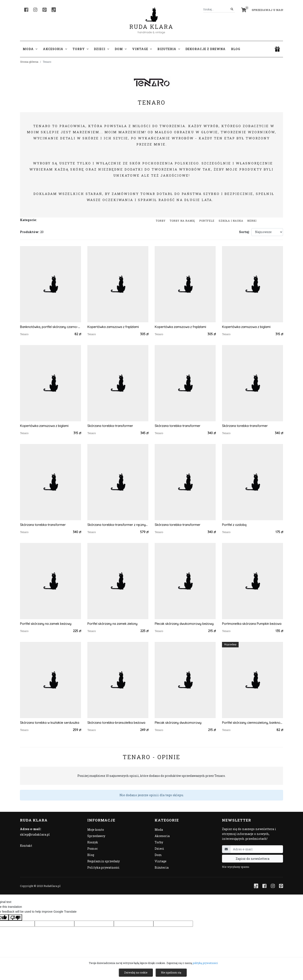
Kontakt (26, 846)
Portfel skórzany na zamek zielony (112, 624)
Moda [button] (30, 49)
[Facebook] (26, 10)
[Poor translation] (15, 917)
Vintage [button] (142, 49)
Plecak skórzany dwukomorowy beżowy (184, 624)
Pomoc (92, 849)
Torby (161, 221)
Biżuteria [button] (169, 49)
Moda (159, 830)
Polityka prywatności (103, 867)
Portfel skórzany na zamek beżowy (46, 624)
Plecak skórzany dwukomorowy (178, 723)
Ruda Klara (151, 23)
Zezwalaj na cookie (136, 972)
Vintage (161, 861)
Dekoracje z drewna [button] (205, 49)
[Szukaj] (232, 9)
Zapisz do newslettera (252, 859)
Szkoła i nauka (231, 221)
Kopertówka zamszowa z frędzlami (113, 327)
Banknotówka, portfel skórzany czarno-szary (50, 327)
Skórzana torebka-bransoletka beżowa (116, 723)
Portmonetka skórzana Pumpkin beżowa (252, 624)
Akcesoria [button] (55, 49)
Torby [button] (81, 49)
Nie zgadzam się (171, 972)
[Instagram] (35, 10)
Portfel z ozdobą (234, 525)
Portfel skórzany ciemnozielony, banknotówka (252, 723)
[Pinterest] (45, 10)
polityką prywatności (205, 963)
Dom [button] (121, 49)
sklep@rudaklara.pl (35, 834)
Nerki (252, 221)
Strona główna (29, 62)
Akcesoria (162, 836)
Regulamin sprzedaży (104, 861)
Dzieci (159, 849)
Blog (236, 49)
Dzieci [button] (102, 49)
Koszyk (93, 842)
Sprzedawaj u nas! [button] (267, 10)
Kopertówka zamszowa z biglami (246, 327)
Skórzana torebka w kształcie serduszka (50, 723)
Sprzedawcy (96, 836)
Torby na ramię (182, 221)
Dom (158, 855)
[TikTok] (54, 10)
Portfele (207, 221)
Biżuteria (162, 867)
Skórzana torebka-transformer (110, 426)
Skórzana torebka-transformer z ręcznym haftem (118, 525)
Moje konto (96, 830)
